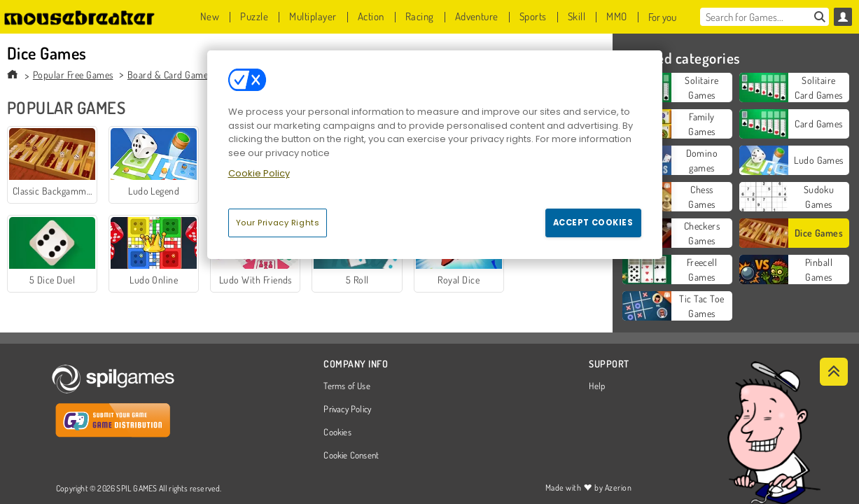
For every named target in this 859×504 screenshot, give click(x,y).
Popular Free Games (73, 75)
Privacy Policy (347, 409)
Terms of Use (347, 386)
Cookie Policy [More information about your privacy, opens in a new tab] (259, 173)
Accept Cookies (593, 223)
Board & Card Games (170, 75)
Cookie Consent (351, 456)
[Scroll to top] (834, 372)
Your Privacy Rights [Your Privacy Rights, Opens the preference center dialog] (278, 223)
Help (597, 386)
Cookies (337, 433)
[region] (435, 155)
